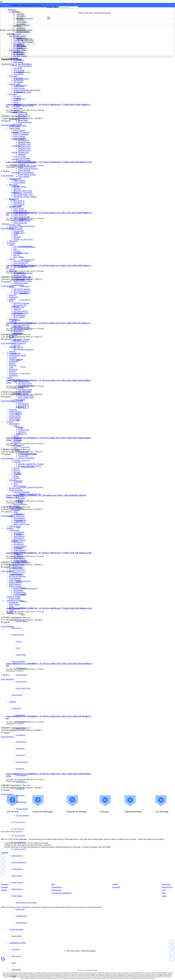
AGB (164, 893)
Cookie (164, 896)
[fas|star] (172, 942)
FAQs (164, 890)
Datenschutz (166, 884)
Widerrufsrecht (167, 887)
